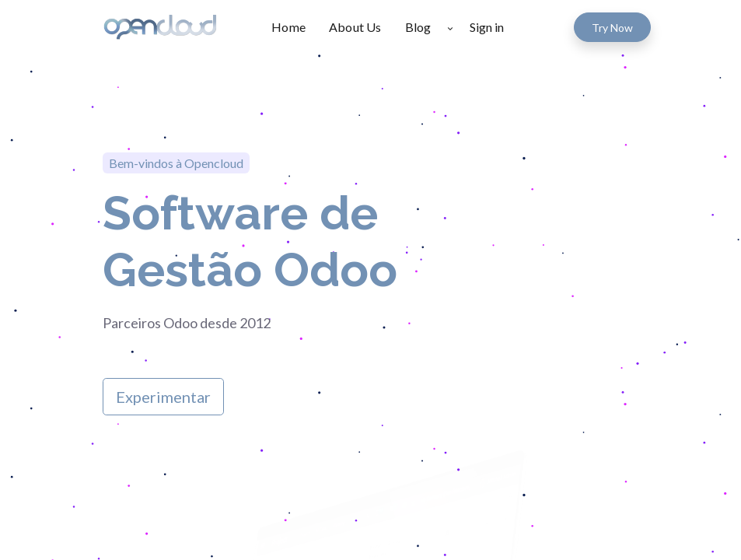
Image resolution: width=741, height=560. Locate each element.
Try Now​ (612, 28)
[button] (449, 27)
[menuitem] (294, 27)
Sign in (487, 27)
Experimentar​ (163, 397)
